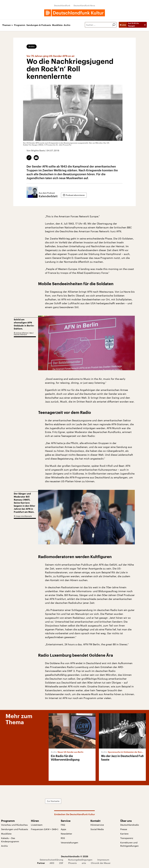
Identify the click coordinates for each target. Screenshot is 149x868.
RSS (63, 838)
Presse (124, 829)
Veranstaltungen (69, 842)
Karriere (124, 834)
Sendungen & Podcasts (39, 25)
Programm (20, 25)
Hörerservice (97, 825)
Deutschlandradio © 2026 (75, 856)
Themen (6, 25)
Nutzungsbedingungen (80, 860)
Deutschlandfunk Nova (84, 5)
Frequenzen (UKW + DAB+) (45, 829)
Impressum (103, 860)
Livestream (37, 825)
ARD (52, 863)
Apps (63, 829)
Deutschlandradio (130, 825)
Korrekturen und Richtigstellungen (129, 844)
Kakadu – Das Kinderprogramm (10, 840)
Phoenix (72, 863)
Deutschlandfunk (62, 5)
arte (84, 863)
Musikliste (57, 25)
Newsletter (66, 834)
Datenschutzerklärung (51, 860)
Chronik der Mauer (101, 863)
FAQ (63, 825)
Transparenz (127, 838)
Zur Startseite (53, 801)
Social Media (97, 829)
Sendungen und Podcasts (15, 829)
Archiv (67, 25)
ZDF (61, 863)
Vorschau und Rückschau (14, 825)
